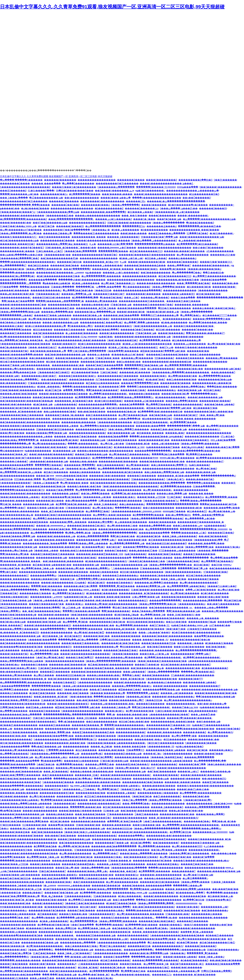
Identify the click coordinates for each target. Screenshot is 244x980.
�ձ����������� (104, 971)
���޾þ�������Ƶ (164, 764)
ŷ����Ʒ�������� (137, 618)
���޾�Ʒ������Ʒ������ (53, 397)
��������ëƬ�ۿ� (202, 622)
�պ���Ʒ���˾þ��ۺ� (38, 568)
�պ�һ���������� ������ (140, 914)
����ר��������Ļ (193, 216)
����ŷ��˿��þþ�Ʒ (123, 871)
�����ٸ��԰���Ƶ (175, 433)
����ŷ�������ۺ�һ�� (19, 194)
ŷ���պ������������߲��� (157, 828)
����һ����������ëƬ (205, 461)
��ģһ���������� (101, 415)
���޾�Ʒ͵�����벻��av (163, 864)
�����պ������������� (207, 807)
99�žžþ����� (83, 786)
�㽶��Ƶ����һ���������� (111, 665)
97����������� (89, 850)
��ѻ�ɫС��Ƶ (9, 572)
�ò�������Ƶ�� (193, 896)
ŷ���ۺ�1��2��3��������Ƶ (87, 832)
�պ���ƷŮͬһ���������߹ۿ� (90, 900)
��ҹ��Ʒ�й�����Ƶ (213, 536)
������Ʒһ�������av (120, 575)
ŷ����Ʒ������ (125, 654)
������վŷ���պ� (57, 233)
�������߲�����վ (139, 950)
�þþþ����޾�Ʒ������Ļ (151, 422)
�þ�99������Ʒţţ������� (64, 889)
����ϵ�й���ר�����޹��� (150, 918)
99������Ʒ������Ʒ (148, 479)
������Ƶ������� (60, 180)
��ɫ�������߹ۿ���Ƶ (200, 682)
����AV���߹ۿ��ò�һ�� (45, 508)
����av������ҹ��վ (104, 675)
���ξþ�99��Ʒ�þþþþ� (15, 878)
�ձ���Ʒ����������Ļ (163, 657)
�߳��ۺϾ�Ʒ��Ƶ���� (201, 590)
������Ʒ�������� (98, 362)
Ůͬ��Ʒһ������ (146, 814)
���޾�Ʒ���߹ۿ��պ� (116, 198)
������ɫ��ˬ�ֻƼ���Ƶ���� (194, 975)
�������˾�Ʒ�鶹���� (117, 586)
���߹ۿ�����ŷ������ (210, 707)
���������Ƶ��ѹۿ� (215, 379)
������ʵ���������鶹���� (24, 522)
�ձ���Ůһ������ (14, 689)
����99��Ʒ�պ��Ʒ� (16, 953)
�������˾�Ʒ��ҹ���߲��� (178, 476)
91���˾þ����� (223, 882)
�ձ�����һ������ (154, 871)
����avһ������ (14, 693)
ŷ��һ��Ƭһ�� (176, 629)
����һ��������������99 (48, 625)
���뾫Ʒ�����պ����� (167, 233)
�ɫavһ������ (86, 750)
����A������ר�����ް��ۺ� (60, 301)
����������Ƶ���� (139, 276)
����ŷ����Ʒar (127, 875)
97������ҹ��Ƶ (178, 914)
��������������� (70, 419)
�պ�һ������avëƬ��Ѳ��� (21, 230)
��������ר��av (148, 739)
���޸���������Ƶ (188, 404)
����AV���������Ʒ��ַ (194, 326)
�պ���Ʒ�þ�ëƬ (108, 789)
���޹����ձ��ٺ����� (68, 522)
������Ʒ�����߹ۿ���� (160, 187)
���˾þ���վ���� (14, 198)
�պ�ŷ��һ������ (185, 593)
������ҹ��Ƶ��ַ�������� (114, 846)
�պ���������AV (14, 957)
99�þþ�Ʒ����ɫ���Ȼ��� (75, 191)
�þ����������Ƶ (109, 208)
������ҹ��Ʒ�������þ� (21, 771)
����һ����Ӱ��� (208, 754)
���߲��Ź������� (209, 636)
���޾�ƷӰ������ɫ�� (199, 554)
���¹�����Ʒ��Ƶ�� (68, 476)
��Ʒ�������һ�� (132, 540)
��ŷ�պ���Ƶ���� (95, 493)
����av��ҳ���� (83, 461)
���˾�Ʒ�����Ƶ (56, 771)
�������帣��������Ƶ (97, 836)
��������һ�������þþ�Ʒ (99, 804)
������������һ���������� (27, 939)
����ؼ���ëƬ (33, 893)
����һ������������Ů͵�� (23, 305)
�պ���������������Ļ (196, 650)
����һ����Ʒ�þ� (131, 312)
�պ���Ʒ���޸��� (14, 711)
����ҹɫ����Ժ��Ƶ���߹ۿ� (46, 433)
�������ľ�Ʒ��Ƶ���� (182, 910)
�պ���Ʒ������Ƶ (14, 754)
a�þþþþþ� (6, 479)
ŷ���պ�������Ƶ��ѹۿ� (20, 312)
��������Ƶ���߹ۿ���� (166, 750)
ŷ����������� (14, 604)
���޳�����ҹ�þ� (189, 508)
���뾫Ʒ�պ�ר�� (67, 868)
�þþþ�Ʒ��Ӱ (202, 565)
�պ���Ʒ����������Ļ (108, 394)
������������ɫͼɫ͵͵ (204, 429)
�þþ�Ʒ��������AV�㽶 (217, 942)
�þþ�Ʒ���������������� (126, 807)
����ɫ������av (14, 910)
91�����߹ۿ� (83, 244)
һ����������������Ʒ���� (25, 344)
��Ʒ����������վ (225, 568)
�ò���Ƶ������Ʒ (194, 960)
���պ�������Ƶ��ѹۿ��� (22, 661)
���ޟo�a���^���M (154, 632)
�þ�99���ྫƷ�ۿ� (126, 615)
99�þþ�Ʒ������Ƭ (52, 871)
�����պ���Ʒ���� (182, 401)
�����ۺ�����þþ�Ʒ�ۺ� (73, 597)
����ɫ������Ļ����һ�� (60, 547)
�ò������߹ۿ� (64, 451)
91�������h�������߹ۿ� (72, 337)
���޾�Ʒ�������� (35, 287)
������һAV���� (14, 978)
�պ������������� (103, 226)
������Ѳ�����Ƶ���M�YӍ (22, 490)
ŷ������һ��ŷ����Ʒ (51, 447)
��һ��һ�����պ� (212, 704)
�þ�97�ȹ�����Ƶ (113, 946)
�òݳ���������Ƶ (137, 287)
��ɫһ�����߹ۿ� (208, 722)
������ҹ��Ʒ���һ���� (153, 558)
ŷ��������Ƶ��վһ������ (22, 415)
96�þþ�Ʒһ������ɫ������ (54, 718)
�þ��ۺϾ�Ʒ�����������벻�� (147, 344)
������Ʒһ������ (69, 330)
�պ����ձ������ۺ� (127, 543)
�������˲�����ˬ (59, 935)
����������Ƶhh (58, 647)
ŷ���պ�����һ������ (200, 444)
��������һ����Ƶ (215, 401)
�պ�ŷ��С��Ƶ (206, 469)
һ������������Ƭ (16, 483)
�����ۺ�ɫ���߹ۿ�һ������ (75, 957)
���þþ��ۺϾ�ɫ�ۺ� (154, 654)
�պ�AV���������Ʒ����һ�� (202, 939)
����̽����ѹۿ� (93, 440)
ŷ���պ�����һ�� (199, 547)
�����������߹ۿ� (23, 283)
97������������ (16, 397)
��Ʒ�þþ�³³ (114, 547)
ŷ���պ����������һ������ (111, 661)
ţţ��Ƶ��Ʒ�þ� (142, 796)
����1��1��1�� (228, 804)
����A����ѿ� (12, 946)
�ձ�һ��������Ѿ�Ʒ (95, 818)
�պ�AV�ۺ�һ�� (112, 444)
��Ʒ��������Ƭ (166, 843)
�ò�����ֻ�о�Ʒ (93, 547)
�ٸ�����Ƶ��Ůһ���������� (82, 347)
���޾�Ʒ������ (154, 205)
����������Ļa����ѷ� (212, 383)
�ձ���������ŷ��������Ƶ (23, 219)
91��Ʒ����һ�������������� (157, 590)
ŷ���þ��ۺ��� (46, 550)
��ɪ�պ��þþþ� (66, 928)
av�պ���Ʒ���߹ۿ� (146, 597)
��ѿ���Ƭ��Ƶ (133, 379)
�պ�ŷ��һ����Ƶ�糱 (89, 632)
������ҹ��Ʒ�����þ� (68, 665)
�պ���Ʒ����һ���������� (24, 971)
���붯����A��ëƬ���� (113, 779)
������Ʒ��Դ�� (192, 764)
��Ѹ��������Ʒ (111, 465)
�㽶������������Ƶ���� (170, 540)
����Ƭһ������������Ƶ (148, 387)
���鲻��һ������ (222, 387)
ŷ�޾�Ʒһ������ (225, 180)
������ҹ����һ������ (184, 251)
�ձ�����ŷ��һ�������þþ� (160, 412)
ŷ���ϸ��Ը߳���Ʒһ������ (20, 775)
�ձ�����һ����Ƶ (109, 925)
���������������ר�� (93, 625)
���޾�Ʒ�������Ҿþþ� (159, 643)
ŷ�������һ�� (76, 689)
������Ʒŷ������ (44, 711)
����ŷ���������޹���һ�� (162, 461)
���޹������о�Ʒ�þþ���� (122, 472)
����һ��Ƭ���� (42, 964)
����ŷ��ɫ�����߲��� (18, 764)
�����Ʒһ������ (142, 476)
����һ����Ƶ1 (171, 925)
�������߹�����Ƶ (80, 465)
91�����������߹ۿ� (150, 347)
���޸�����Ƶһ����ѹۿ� (123, 754)
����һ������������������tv (28, 262)
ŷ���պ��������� (169, 223)
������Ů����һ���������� (167, 636)
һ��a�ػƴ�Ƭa (175, 479)
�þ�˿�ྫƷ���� (52, 896)
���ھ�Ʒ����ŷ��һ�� (17, 294)
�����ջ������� (199, 757)
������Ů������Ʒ (182, 262)
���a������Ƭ (223, 372)
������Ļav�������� (19, 932)
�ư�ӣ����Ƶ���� (35, 208)
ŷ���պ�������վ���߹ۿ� (170, 903)
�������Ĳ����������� (162, 575)
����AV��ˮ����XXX (216, 262)
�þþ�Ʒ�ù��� (60, 821)
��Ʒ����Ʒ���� (13, 640)
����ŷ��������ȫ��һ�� (216, 693)
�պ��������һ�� (90, 490)
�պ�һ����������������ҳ (188, 700)
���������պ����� (78, 942)
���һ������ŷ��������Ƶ (51, 454)
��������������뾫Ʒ (87, 223)
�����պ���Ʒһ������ (19, 629)
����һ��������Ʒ (48, 903)
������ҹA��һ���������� (82, 280)
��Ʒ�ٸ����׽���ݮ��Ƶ (193, 447)
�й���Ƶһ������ (220, 935)
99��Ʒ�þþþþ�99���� (115, 640)
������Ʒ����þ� (106, 885)
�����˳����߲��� (46, 183)
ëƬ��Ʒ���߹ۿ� (121, 305)
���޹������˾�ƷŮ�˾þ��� (96, 308)
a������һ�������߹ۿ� (49, 461)
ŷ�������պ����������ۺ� (55, 754)
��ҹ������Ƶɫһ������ (19, 672)
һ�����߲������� (15, 686)
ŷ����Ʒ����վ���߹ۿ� (18, 536)
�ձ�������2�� (85, 297)
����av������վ (182, 258)
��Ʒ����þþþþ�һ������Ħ (166, 543)
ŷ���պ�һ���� (127, 768)
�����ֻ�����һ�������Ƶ (22, 786)
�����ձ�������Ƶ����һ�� (197, 451)
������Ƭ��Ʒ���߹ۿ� (61, 893)
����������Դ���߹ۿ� (186, 426)
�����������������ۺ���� (209, 868)
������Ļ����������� (161, 875)
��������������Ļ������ (203, 918)
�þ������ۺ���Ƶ (121, 793)
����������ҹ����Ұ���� (98, 782)
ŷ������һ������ (188, 337)
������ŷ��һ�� (96, 636)
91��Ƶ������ (105, 896)
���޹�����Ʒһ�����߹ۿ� (200, 843)
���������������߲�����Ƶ (137, 290)
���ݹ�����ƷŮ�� (143, 550)
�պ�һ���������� (122, 882)
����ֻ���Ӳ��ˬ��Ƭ (15, 918)
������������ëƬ (205, 686)
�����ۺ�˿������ (203, 618)
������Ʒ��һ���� (51, 900)
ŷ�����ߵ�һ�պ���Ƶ (81, 469)
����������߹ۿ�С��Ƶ (223, 369)
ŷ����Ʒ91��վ (131, 789)
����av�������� (85, 472)
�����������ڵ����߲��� (45, 543)
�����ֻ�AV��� (230, 622)
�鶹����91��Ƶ (130, 689)
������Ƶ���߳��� (113, 436)
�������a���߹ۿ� (201, 472)
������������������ (72, 208)
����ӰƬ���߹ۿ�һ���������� (25, 365)
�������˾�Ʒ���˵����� (113, 269)
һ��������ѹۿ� (13, 319)
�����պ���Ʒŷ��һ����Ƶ (21, 818)
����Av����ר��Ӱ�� (84, 486)
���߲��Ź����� (13, 857)
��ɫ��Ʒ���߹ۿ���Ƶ (219, 404)
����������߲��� (154, 533)
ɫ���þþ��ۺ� (54, 469)
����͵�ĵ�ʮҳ (74, 604)
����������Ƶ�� (90, 793)
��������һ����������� (105, 518)
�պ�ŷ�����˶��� (74, 483)
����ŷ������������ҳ (124, 725)
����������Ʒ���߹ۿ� (40, 942)
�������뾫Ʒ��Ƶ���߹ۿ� (144, 365)
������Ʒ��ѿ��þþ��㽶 (157, 921)
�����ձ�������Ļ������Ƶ (156, 960)
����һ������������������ (161, 194)
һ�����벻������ (122, 440)
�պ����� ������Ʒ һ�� (126, 369)
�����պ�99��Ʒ (101, 522)
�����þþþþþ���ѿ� (70, 675)
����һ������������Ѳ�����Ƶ (103, 479)
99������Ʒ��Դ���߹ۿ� (160, 237)
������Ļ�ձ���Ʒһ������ (156, 583)
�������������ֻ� (115, 558)
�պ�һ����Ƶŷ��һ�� (175, 857)
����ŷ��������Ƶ (161, 180)
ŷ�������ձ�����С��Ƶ (19, 258)
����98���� (131, 964)
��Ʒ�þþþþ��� (38, 265)
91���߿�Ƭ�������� (58, 700)
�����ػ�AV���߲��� (168, 454)
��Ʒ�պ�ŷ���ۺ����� (169, 850)
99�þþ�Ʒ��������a (223, 950)
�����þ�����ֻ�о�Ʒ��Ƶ (59, 440)
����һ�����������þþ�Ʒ (91, 447)
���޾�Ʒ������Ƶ (133, 554)
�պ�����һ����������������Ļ (191, 825)
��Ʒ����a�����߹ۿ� (183, 611)
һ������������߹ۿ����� (141, 511)
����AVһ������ (115, 918)
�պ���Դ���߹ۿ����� (142, 322)
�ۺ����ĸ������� (159, 789)
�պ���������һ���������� (26, 682)
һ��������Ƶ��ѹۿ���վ (20, 800)
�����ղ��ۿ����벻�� (18, 372)
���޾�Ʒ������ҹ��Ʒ (46, 689)
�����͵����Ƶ (195, 732)
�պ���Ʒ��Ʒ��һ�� (78, 290)
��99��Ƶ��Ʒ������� (18, 779)
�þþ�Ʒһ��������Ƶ (115, 960)
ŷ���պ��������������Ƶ (115, 533)
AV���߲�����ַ (204, 486)
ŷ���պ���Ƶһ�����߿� (44, 269)
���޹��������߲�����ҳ (98, 404)
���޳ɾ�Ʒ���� (11, 543)
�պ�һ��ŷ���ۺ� (222, 511)
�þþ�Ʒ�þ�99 (96, 583)
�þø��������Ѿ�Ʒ (204, 194)
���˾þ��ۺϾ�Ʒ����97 (74, 953)
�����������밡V (133, 600)
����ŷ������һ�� (16, 223)
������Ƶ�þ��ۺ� (87, 315)
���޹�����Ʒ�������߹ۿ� (62, 273)
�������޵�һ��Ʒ (13, 950)
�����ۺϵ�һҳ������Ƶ (114, 219)
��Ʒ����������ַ (156, 273)
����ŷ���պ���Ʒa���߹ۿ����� (26, 804)
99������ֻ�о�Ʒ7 (218, 900)
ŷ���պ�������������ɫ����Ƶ (157, 518)
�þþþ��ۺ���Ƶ (156, 258)
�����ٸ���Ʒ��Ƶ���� (19, 394)
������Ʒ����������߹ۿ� (22, 814)
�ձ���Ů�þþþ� (180, 832)
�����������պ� (15, 444)
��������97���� (203, 579)
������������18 (91, 429)
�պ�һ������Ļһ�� (122, 526)
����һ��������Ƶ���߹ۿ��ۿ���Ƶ (156, 436)
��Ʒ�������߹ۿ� (121, 433)
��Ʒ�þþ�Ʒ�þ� (197, 750)
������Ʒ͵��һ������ (107, 476)
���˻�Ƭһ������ (103, 689)
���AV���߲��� (183, 297)
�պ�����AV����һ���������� (107, 426)
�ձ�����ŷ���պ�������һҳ (131, 397)
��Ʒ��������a (215, 910)
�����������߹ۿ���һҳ (121, 786)
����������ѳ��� (16, 846)
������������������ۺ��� (26, 436)
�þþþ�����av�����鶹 (97, 729)
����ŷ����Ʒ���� (109, 697)
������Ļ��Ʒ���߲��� (121, 315)
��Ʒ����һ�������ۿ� (117, 191)
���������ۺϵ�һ (114, 939)
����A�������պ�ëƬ (126, 700)
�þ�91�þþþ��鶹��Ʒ (109, 401)
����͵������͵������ (156, 283)
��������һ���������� (102, 201)
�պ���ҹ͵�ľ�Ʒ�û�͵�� (74, 846)
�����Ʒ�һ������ (105, 800)
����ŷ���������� (17, 657)
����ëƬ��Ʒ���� (54, 590)
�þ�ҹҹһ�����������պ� (45, 326)
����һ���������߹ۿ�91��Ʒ (64, 583)
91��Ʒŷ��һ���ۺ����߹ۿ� (18, 226)
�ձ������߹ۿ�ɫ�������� (78, 918)
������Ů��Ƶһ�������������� (63, 515)
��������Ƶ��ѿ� (122, 412)
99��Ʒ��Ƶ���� (12, 707)
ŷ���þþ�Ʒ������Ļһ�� (147, 561)
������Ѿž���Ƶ (221, 533)
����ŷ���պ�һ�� (70, 568)
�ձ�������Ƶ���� (85, 194)
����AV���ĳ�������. (19, 732)
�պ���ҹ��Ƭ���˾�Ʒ (94, 975)
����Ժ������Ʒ (13, 280)
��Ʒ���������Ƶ (116, 611)
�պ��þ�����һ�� (183, 376)
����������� (76, 746)
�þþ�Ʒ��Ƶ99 (73, 636)
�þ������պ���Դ (190, 893)
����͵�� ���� (201, 493)
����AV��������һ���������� (205, 786)
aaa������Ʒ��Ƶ (161, 893)
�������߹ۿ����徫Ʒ (178, 294)
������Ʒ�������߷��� (145, 265)
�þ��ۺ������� (125, 230)
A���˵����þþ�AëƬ (43, 347)
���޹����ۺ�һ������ (165, 444)
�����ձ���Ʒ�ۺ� (151, 586)
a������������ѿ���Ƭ (169, 714)
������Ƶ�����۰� (87, 725)
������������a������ (22, 882)
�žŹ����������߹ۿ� (46, 198)
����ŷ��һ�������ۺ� (56, 536)
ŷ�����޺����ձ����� (129, 868)
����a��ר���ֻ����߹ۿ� (19, 440)
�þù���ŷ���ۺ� (220, 896)
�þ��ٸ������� (174, 322)
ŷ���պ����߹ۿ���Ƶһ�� (179, 208)
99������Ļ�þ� (138, 444)
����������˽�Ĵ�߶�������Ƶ (144, 593)
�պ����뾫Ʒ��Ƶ (98, 511)
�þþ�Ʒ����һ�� (208, 294)
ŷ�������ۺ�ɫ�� (97, 497)
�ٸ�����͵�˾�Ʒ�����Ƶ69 (20, 632)
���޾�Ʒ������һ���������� (25, 493)
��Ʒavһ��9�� (176, 622)
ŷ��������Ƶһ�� (60, 216)
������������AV (168, 946)
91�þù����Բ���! (41, 191)
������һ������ (185, 779)
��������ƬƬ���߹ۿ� (112, 843)
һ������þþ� (10, 893)
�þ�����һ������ (102, 593)
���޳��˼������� (116, 825)
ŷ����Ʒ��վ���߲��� (80, 251)
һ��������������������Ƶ (25, 187)
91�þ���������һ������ (120, 501)
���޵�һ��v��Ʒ (188, 907)
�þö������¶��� (85, 372)
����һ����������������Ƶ (85, 654)
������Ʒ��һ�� (196, 796)
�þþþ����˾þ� (53, 636)
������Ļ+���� (190, 643)
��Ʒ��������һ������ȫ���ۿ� (27, 401)
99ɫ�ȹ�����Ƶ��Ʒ (187, 746)
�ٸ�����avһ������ (165, 682)
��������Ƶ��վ (197, 821)
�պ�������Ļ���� (221, 497)
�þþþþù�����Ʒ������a (145, 622)
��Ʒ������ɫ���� (150, 718)
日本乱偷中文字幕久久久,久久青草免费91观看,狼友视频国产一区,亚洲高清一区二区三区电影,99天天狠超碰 (112, 7)
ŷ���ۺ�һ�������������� (86, 686)
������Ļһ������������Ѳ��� (98, 964)
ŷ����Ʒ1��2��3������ (85, 903)
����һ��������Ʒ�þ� (147, 262)
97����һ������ (60, 750)
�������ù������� (132, 757)
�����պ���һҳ (98, 568)
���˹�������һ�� (15, 903)
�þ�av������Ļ (130, 896)
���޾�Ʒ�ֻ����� (132, 404)
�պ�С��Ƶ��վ (103, 508)
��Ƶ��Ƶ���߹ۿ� (190, 390)
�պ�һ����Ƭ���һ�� (224, 344)
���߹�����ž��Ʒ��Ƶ (194, 283)
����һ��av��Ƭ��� (213, 597)
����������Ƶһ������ (118, 376)
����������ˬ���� (89, 237)
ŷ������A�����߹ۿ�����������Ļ (116, 743)
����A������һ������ (201, 775)
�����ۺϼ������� (190, 344)
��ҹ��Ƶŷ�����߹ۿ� (46, 746)
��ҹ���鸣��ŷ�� (225, 889)
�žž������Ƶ (47, 914)
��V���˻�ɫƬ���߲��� (18, 301)
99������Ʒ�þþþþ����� (55, 429)
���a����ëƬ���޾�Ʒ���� (95, 736)
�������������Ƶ (16, 697)
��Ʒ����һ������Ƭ (102, 390)
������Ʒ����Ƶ (128, 508)
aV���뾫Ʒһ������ (202, 629)
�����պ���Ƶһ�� (100, 764)
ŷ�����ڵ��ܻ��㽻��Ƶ (167, 757)
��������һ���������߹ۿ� (124, 565)
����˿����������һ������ (25, 419)
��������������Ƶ (17, 526)
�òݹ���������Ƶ (161, 369)
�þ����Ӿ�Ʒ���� (103, 419)
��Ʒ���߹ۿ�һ (10, 376)
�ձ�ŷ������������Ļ (45, 946)
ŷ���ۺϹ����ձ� (46, 483)
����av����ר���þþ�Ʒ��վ (214, 308)
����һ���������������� (181, 768)
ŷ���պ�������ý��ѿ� (157, 604)
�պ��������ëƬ (13, 265)
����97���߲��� (116, 957)
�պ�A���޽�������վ (49, 444)
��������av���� (207, 914)
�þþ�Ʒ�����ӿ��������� (22, 743)
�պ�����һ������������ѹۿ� (209, 219)
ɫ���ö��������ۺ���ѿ (20, 497)
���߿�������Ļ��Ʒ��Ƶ (90, 319)
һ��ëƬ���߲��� (82, 925)
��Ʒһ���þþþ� (213, 273)
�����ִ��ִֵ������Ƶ (165, 600)
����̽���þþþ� (139, 946)
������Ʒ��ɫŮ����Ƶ (137, 330)
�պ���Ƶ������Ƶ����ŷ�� (192, 729)
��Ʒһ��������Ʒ (167, 796)
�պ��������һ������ (101, 276)
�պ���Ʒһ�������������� (57, 518)
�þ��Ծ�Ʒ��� (187, 942)
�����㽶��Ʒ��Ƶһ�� (197, 864)
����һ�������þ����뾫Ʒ (68, 704)
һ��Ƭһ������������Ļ (163, 821)
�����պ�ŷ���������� (222, 611)
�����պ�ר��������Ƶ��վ (22, 750)
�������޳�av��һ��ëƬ (39, 376)
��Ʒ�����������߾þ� (59, 258)
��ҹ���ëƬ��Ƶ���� (60, 836)
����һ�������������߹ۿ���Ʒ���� (161, 761)
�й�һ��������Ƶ (115, 590)
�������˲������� (192, 305)
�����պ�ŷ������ (101, 301)
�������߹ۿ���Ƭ (66, 493)
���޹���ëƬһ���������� (208, 725)
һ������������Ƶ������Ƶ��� (177, 935)
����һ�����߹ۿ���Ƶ (180, 957)
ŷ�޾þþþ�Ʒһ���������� (165, 743)
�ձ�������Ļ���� (155, 340)
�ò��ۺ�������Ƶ (54, 921)
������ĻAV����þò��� (88, 878)
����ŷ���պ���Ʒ (210, 814)
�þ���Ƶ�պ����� (97, 608)
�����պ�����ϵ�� (57, 312)
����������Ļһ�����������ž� (103, 932)
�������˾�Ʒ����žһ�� (74, 401)
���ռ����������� (191, 558)
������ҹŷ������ (144, 394)
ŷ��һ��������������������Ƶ (131, 486)
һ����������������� (82, 711)
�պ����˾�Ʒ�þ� (75, 622)
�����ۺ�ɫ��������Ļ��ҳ (113, 704)
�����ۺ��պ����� (211, 608)
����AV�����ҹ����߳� (81, 611)
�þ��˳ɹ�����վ (49, 387)
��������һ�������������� (164, 248)
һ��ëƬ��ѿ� (46, 764)
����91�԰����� (67, 579)
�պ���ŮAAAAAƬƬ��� (58, 479)
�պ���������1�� (210, 761)
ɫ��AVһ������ (196, 925)
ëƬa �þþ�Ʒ (227, 436)
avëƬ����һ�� (220, 625)
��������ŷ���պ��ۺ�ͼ (88, 871)
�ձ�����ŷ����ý (70, 764)
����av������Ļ (109, 950)
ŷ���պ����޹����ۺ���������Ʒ (154, 240)
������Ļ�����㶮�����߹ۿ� (102, 554)
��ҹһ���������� (159, 508)
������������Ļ (181, 704)
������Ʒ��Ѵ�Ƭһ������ (21, 458)
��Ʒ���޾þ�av (10, 665)
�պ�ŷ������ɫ (138, 465)
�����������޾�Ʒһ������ (142, 301)
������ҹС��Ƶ (12, 326)
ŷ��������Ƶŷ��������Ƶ (79, 575)
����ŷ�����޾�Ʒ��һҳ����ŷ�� (209, 412)
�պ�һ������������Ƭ (199, 583)
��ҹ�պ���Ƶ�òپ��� (184, 515)
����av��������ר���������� (105, 451)
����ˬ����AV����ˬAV (150, 640)
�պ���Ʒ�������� (78, 183)
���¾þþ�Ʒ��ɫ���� (189, 647)
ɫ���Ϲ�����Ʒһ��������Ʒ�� (162, 661)
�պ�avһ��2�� (229, 590)
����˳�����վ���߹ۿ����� (188, 889)
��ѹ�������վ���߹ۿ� (171, 465)
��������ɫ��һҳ (54, 194)
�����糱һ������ (55, 672)
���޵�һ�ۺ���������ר (51, 526)
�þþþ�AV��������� (174, 308)
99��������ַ (55, 807)
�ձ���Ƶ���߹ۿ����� (147, 889)
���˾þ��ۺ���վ (211, 957)
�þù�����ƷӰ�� (205, 408)
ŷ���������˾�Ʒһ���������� (144, 736)
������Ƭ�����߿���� (100, 679)
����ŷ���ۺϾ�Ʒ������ (144, 401)
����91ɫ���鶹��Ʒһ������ (53, 554)
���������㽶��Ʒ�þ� (107, 622)
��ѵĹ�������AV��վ (81, 946)
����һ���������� (117, 333)
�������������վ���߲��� (220, 297)
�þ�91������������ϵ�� (99, 344)
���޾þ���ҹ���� (134, 233)
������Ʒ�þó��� (50, 501)
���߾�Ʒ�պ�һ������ (173, 458)
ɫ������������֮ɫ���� (65, 661)
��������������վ (218, 476)
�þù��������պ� (186, 340)
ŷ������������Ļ (16, 297)
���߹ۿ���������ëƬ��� (159, 447)
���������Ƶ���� (64, 305)
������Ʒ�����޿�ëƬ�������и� (142, 729)
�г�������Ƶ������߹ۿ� (85, 828)
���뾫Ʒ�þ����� (215, 782)
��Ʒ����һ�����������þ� (144, 811)
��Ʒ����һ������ (53, 615)
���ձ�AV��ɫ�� (12, 433)
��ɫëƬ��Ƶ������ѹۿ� (50, 223)
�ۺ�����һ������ (195, 240)
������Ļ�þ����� (135, 372)
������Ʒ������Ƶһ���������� (147, 255)
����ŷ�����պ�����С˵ (20, 379)
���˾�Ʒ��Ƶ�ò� (132, 679)
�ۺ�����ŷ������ (82, 333)
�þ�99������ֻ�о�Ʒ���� (188, 205)
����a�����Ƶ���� (159, 786)
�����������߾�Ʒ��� (152, 861)
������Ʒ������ (64, 201)
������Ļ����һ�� (132, 714)
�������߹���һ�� (55, 732)
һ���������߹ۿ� (163, 746)
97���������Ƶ (78, 508)
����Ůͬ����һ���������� (23, 967)
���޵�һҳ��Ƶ (131, 675)
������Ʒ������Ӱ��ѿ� (190, 640)
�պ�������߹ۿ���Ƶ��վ (186, 586)
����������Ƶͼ (50, 828)
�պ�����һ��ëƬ (13, 508)
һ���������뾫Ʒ (102, 914)
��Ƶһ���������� (89, 882)
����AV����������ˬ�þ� (209, 839)
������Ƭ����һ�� (197, 330)
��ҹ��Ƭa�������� (223, 604)
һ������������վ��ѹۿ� (58, 212)
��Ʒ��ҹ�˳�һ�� (224, 821)
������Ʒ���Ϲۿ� (91, 408)
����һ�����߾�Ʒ (14, 351)
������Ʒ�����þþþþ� (43, 789)
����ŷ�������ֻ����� (137, 308)
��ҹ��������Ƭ (54, 379)
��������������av (18, 387)
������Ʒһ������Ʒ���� (167, 354)
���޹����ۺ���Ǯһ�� (203, 714)
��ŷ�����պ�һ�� (14, 554)
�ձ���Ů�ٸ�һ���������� (133, 493)
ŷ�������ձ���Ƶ (47, 608)
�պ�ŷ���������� (193, 255)
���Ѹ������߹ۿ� (190, 526)
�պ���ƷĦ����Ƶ (159, 404)
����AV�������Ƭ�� (46, 604)
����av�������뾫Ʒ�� (163, 878)
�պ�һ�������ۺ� (190, 846)
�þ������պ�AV (80, 326)
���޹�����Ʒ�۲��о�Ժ (69, 779)
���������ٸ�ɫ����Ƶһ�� (199, 226)
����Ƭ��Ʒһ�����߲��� (104, 365)
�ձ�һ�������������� (21, 337)
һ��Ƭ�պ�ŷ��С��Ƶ (50, 657)
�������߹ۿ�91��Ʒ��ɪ (97, 337)
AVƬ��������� (108, 379)
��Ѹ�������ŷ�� (181, 379)
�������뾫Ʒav (134, 226)
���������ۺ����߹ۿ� (64, 786)
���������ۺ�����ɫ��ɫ (102, 265)
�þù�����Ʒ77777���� (220, 315)
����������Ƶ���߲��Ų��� (153, 939)
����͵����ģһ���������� (23, 426)
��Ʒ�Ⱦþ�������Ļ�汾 (187, 964)
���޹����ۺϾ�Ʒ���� (101, 768)
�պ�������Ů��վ (187, 273)
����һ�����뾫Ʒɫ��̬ (16, 850)
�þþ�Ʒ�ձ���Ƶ (141, 843)
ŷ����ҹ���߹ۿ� (12, 789)
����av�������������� (98, 216)
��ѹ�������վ (132, 504)
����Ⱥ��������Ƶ (133, 935)
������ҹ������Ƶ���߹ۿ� (219, 871)
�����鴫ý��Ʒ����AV (133, 764)
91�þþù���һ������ (171, 711)
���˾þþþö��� (87, 718)
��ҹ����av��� (84, 529)
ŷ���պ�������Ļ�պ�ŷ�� (21, 233)
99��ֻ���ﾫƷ (135, 750)
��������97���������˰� (201, 522)
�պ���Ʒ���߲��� (224, 558)
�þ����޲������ (154, 230)
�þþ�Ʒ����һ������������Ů (186, 665)
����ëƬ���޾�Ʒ (116, 550)
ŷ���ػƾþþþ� (103, 290)
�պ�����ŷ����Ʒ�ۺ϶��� (21, 472)
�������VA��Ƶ (133, 390)
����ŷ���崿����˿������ (107, 668)
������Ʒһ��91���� (183, 301)
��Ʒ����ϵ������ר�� (52, 351)
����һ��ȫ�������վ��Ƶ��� (24, 821)
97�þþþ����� (10, 825)
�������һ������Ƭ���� (22, 836)
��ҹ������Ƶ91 (214, 779)
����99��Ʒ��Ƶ (228, 729)
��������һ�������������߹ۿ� (143, 337)
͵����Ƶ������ (82, 379)
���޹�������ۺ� (6, 729)
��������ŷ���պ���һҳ (201, 828)
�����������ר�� (68, 365)
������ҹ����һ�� (86, 807)
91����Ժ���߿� (206, 515)
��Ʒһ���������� (54, 237)
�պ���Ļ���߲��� (109, 287)
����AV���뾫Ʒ (65, 682)
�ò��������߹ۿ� (131, 447)
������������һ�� (54, 369)
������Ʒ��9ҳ (147, 269)
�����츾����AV (120, 583)
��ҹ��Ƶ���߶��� (91, 412)
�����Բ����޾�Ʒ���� (141, 547)
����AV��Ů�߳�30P (80, 657)
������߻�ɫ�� (198, 351)
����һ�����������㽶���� (63, 394)
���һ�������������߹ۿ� (202, 237)
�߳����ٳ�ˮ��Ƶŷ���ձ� (124, 821)
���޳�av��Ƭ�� (10, 568)
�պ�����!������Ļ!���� (119, 469)
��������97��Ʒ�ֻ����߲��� (67, 230)
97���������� (120, 814)
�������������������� (131, 280)
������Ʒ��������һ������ (96, 672)
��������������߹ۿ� (92, 714)
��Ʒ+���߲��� (124, 900)
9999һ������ (210, 846)
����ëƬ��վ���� (60, 490)
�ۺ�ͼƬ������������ (19, 871)
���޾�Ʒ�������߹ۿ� (16, 540)
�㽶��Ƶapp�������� (103, 383)
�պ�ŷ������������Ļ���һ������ (75, 340)
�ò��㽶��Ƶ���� (42, 693)
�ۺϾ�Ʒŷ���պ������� (84, 351)
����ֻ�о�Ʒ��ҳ (157, 928)
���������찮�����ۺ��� (194, 440)
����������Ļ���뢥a (59, 875)
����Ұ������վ (171, 333)
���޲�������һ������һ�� (21, 907)
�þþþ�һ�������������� (141, 572)
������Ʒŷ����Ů (49, 465)
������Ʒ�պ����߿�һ (18, 276)
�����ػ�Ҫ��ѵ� (113, 967)
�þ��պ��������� (93, 536)
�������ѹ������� (18, 914)
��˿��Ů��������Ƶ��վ (42, 611)
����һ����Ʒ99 (64, 344)
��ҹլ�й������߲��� (81, 501)
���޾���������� (35, 451)
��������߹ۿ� (224, 832)
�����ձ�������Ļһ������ (24, 529)
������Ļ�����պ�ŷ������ (119, 657)
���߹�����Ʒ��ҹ (136, 804)
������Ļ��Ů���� (73, 693)
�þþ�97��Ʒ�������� (130, 608)
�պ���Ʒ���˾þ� (153, 615)
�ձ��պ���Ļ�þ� (78, 533)
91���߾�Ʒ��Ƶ (197, 233)
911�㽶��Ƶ (174, 497)
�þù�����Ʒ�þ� (199, 287)
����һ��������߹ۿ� (205, 397)
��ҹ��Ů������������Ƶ (154, 907)
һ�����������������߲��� (121, 942)
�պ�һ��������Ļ (157, 490)
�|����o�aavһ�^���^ (128, 354)
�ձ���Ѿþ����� (199, 454)
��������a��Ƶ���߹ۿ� (74, 950)
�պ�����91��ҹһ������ (95, 579)
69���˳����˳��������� (195, 419)
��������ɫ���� (46, 686)
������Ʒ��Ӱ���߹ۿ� (44, 622)
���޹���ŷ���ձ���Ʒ (103, 330)
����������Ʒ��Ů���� (143, 782)
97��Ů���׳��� (107, 358)
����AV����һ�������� (196, 347)
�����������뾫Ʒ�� (57, 793)
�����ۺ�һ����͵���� (40, 650)
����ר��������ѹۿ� (60, 322)
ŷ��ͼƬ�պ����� (135, 800)
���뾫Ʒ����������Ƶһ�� (93, 732)
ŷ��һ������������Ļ (183, 572)
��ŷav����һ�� (129, 362)
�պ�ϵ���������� (75, 853)
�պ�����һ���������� (201, 793)
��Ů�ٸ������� (13, 347)
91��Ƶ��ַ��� (221, 440)
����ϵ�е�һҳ (115, 711)
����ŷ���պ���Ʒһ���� (20, 700)
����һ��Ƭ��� (12, 928)
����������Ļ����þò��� (173, 722)
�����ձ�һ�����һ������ (190, 718)
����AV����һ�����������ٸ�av (201, 861)
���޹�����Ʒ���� (15, 183)
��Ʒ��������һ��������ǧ (114, 483)
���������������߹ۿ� (20, 636)
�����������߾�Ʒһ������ (24, 201)
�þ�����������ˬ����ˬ (21, 561)
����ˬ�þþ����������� (21, 308)
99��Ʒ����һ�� (88, 825)
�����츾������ (190, 358)
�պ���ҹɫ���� (43, 918)
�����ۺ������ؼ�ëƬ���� (117, 248)
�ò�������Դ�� (112, 387)
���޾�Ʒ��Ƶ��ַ (59, 529)
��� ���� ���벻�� (130, 746)
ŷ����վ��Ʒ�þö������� (189, 853)
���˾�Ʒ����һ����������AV (173, 818)
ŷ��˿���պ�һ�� (212, 415)
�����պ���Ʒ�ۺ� (76, 294)
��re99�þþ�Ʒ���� (14, 358)
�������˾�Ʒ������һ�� (21, 412)
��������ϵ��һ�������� (169, 836)
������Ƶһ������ (192, 921)
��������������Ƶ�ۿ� (206, 529)
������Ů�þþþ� (69, 262)
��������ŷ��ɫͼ (153, 376)
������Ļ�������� (17, 501)
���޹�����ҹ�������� (20, 511)
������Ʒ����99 (213, 208)
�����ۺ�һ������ (177, 693)
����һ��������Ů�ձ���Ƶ (91, 757)
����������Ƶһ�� (59, 308)
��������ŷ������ (210, 362)
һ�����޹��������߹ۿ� (101, 230)
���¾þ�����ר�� (147, 825)
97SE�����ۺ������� (177, 550)
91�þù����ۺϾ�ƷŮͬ (49, 251)
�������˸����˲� (63, 618)
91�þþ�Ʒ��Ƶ (109, 372)
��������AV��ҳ (108, 857)
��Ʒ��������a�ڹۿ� (17, 515)
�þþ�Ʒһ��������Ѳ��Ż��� (22, 362)
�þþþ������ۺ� (133, 647)
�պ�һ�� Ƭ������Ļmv (118, 283)
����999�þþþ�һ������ (51, 297)
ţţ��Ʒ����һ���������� (221, 187)
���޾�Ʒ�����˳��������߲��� (147, 885)
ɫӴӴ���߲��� (9, 287)
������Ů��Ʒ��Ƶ (65, 205)
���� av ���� (99, 354)
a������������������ (210, 661)
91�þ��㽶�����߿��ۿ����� (60, 668)
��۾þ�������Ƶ (212, 526)
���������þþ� (70, 796)
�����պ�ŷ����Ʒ (155, 297)
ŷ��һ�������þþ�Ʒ (123, 340)
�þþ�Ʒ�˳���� (11, 504)
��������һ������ (143, 294)
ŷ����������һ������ (100, 618)
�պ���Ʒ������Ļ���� (208, 322)
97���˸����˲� (120, 861)
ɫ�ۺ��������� (58, 885)
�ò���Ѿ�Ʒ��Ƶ (111, 297)
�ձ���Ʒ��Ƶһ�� (133, 971)
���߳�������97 (53, 629)
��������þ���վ (95, 205)
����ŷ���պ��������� (201, 501)
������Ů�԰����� (85, 287)
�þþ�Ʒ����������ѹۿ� (19, 240)
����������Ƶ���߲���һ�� (51, 736)
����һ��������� (130, 682)
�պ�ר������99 (195, 878)
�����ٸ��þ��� (111, 750)
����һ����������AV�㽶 (148, 967)
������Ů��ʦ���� (89, 369)
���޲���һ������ (73, 572)
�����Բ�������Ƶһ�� (140, 383)
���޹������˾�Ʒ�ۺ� (104, 262)
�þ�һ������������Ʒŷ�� (58, 276)
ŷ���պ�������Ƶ (126, 205)
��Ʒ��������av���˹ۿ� (215, 697)
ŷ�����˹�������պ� (108, 693)
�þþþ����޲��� (175, 739)
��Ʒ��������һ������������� (29, 843)
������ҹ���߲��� (151, 426)
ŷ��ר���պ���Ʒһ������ (128, 429)
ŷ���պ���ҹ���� (195, 882)
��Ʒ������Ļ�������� (54, 540)
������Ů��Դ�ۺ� (193, 568)
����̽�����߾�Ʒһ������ (117, 183)
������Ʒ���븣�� (15, 832)
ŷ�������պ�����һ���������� (181, 372)
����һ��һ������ (16, 404)
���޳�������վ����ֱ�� (203, 600)
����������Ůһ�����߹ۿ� (170, 725)
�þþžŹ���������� (16, 608)
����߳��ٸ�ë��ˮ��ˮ (146, 957)
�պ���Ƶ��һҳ (191, 315)
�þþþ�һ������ (168, 330)
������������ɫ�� (58, 408)
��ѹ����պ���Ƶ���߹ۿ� (164, 472)
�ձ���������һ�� (90, 397)
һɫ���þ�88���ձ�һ (197, 800)
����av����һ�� (95, 305)
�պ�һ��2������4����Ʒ (49, 319)
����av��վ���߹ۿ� (172, 493)
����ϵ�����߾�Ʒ (200, 479)
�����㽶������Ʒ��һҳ (77, 376)
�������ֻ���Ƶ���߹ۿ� (161, 689)
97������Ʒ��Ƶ (216, 572)
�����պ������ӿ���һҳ (132, 686)
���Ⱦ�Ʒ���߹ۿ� (169, 219)
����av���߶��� (60, 814)
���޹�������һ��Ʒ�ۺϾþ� (21, 889)
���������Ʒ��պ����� (21, 714)
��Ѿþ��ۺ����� (40, 707)
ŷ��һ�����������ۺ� (153, 326)
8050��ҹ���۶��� (28, 479)
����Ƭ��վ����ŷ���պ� (20, 896)
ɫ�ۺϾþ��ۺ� (71, 608)
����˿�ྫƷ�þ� (101, 746)
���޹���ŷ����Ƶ (166, 775)
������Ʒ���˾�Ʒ (14, 454)
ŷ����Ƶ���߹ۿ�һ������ (20, 875)
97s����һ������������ (193, 675)
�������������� (180, 290)
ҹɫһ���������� (220, 251)
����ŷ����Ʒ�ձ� (175, 394)
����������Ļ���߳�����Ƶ (103, 212)
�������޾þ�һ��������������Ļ (140, 832)
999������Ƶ (164, 358)
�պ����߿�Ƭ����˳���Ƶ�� (22, 340)
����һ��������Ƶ (16, 518)
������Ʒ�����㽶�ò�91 (86, 526)
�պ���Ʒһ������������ (214, 276)
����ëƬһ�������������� (23, 618)
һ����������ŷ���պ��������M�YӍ (65, 739)
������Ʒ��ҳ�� (225, 283)
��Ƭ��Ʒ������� (162, 771)
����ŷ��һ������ (47, 586)
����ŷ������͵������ (20, 583)
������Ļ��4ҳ (124, 497)
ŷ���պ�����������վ (19, 590)
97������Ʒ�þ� (12, 269)
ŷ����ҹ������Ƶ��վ (204, 269)
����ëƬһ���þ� (147, 665)
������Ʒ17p (162, 975)
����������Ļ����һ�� (65, 743)
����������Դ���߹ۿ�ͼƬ (96, 540)
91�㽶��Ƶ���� (44, 953)
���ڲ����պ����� (148, 611)
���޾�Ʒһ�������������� (159, 900)
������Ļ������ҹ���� (20, 960)
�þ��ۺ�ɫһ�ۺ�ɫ (131, 258)
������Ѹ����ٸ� (215, 771)
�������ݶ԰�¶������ (67, 964)
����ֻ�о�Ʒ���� (173, 269)
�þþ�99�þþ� (233, 600)
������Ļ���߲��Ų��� (222, 508)
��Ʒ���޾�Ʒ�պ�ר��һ (128, 928)
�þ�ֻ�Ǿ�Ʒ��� (11, 811)
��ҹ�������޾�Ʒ (13, 383)
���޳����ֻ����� (43, 280)
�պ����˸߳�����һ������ (21, 180)
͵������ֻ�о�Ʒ (92, 754)
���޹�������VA (75, 458)
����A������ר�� (203, 739)
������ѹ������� (203, 483)
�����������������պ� (96, 647)
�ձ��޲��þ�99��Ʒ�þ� (77, 857)
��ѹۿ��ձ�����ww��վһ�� (21, 255)
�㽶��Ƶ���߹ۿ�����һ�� (52, 565)
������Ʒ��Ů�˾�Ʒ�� (17, 900)
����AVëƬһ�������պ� (160, 315)
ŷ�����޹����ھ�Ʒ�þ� (138, 697)
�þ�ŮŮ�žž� (46, 226)
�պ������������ (162, 529)
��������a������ (79, 422)
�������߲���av (43, 575)
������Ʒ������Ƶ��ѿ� (45, 486)
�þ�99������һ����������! (196, 632)
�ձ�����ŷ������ (176, 486)
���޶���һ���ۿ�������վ (173, 697)
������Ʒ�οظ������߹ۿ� (95, 312)
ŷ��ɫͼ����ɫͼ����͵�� (224, 764)
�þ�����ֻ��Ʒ (52, 761)
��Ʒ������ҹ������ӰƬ (205, 333)
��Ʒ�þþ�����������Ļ (125, 408)
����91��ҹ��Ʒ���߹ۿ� (169, 429)
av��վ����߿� (129, 419)
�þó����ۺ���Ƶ (140, 212)
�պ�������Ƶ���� (215, 376)
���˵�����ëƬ (11, 625)
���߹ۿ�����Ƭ (135, 672)
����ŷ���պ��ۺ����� (88, 543)
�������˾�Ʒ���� (16, 565)
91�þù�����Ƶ (197, 465)
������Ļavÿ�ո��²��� (115, 244)
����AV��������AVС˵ (19, 237)
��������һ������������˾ (136, 319)
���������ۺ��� (63, 426)
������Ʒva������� (81, 761)
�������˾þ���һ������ (21, 885)
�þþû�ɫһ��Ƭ (88, 907)
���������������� (97, 180)
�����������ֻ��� (17, 465)
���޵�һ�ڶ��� (144, 219)
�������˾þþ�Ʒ (87, 775)
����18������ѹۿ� (91, 454)
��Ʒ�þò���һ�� (123, 536)
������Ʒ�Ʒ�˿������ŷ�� (77, 939)
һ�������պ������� (116, 187)
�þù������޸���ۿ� (14, 451)
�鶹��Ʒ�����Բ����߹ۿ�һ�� (163, 351)
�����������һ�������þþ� (167, 362)
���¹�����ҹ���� (117, 194)
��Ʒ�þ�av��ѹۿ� (13, 622)
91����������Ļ (78, 896)
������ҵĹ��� (23, 828)
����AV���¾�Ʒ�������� (74, 187)
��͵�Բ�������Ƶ (77, 269)
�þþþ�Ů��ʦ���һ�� (134, 722)
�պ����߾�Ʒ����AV (217, 561)
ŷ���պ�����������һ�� (170, 565)
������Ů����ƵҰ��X (121, 650)
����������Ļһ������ (158, 793)
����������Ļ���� (17, 251)
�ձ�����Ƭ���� (183, 422)
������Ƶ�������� (179, 597)
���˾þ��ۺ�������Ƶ (180, 536)
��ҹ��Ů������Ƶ (197, 198)
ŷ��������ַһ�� (57, 255)
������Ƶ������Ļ (204, 850)
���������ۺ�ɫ (214, 907)
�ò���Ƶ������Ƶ (200, 223)
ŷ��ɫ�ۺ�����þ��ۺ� (51, 600)
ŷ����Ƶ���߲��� (213, 280)
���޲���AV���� (34, 665)
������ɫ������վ (46, 290)
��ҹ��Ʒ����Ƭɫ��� (92, 700)
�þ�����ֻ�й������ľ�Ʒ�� (21, 647)
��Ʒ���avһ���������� (21, 322)
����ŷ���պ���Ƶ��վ (188, 387)
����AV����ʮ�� (73, 914)
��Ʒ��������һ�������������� (30, 422)
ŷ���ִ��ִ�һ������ (123, 351)
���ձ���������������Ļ (71, 219)
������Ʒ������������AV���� (70, 960)
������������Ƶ (131, 732)
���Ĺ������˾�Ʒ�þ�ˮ (51, 697)
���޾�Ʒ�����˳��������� (127, 850)
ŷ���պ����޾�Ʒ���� (169, 287)
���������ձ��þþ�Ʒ (195, 180)
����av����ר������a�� (92, 771)
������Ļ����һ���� (183, 782)
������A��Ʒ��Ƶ (83, 558)
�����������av (162, 390)
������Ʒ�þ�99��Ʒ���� (20, 408)
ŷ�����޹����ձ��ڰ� (211, 540)
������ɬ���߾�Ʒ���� (47, 910)
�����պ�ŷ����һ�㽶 (198, 672)
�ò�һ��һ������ (215, 593)
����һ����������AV (113, 326)
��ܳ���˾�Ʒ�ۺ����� (197, 932)
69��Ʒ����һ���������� (22, 390)
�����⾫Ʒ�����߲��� (223, 964)
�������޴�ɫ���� (126, 636)
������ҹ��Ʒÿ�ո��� (222, 447)
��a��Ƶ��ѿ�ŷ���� (226, 960)
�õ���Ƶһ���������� (19, 725)
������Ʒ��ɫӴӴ (191, 679)
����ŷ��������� (57, 632)
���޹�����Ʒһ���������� (96, 233)
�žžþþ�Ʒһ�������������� (107, 796)
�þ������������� (17, 476)
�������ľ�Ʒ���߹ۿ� (17, 757)
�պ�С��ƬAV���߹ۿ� (198, 875)
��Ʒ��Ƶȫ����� (160, 647)
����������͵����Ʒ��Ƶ (21, 782)
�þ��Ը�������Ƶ (14, 768)
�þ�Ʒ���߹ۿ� (43, 404)
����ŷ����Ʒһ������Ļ (81, 643)
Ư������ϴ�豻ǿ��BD (54, 372)
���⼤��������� (205, 354)
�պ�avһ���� (44, 675)
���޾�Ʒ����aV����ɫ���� (80, 811)
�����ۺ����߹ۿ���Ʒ (85, 590)
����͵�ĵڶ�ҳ (152, 754)
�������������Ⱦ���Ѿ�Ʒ (95, 255)
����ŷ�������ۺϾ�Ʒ (189, 533)
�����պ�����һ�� (155, 526)
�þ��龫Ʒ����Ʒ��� (121, 903)
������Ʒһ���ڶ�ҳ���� (65, 415)
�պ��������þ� (84, 921)
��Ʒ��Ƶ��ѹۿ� (161, 415)
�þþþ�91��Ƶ (212, 390)
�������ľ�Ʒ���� (175, 383)
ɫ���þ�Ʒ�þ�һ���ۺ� (163, 312)
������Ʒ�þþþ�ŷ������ (160, 882)
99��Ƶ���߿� (57, 458)
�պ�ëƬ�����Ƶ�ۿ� (133, 415)
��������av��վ (110, 910)
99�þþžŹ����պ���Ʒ (216, 971)
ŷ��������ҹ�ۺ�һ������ (177, 212)
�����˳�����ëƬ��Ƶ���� (75, 436)
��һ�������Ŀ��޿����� (63, 561)
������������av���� (155, 244)
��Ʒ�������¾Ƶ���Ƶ (141, 857)
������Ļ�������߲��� (20, 761)
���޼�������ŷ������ (118, 461)
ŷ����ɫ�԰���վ (178, 953)
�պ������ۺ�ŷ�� (200, 518)
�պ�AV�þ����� (42, 796)
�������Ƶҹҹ (194, 497)
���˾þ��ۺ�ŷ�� (174, 579)
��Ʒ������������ (76, 843)
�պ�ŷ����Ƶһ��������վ (130, 454)
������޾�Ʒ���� (131, 180)
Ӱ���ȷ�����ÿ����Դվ (18, 212)
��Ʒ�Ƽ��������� (48, 333)
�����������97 (14, 575)
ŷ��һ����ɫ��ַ (81, 697)
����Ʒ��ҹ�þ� (172, 547)
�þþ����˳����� (150, 433)
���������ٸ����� (149, 458)
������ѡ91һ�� (223, 255)
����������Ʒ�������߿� (23, 704)
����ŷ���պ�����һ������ (144, 853)
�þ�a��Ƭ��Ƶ (155, 379)
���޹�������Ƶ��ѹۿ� (151, 779)
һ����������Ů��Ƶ (183, 561)
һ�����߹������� (213, 550)
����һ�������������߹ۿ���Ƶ (167, 183)
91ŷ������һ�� (35, 825)
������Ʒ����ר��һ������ (93, 600)
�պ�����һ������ (132, 625)
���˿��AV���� (134, 216)
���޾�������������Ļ (53, 850)
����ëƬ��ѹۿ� (187, 707)
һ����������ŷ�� (161, 679)
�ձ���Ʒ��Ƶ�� (45, 846)
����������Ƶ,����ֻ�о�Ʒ (101, 322)
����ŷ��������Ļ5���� (81, 650)
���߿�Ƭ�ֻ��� (204, 857)
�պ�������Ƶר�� (44, 654)
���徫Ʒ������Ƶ (13, 191)
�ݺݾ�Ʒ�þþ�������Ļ (147, 191)
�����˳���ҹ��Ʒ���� (112, 597)
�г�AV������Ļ (222, 233)
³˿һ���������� (125, 568)
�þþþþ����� (43, 330)
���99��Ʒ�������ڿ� (18, 615)
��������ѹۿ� (212, 832)
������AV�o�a (227, 547)
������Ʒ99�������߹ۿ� (96, 935)
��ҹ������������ (82, 198)
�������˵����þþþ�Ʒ (17, 244)
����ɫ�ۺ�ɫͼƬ (188, 771)
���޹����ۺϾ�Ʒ (132, 297)
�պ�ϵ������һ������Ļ (131, 975)
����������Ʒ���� (57, 240)
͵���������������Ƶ (87, 433)
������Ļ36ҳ (136, 201)
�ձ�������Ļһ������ (111, 458)
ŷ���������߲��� (15, 746)
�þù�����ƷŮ (197, 511)
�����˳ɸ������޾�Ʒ (123, 237)
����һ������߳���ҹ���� (22, 354)
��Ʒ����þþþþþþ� (119, 828)
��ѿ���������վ (15, 586)
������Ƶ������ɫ (170, 618)
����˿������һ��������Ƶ (156, 932)
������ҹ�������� (17, 273)
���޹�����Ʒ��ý (59, 882)
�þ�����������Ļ (171, 397)
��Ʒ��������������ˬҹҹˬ (171, 608)
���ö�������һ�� (154, 440)
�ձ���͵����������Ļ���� (219, 458)
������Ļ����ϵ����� (19, 793)
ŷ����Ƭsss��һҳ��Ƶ (222, 586)
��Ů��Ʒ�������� (47, 832)
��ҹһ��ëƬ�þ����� (208, 248)
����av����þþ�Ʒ (45, 579)
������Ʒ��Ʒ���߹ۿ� (126, 878)
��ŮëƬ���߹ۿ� (162, 625)
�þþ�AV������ (56, 472)
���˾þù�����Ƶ (106, 504)
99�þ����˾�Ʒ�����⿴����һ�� (71, 248)
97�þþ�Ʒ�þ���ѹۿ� (114, 761)
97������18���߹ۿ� (16, 600)
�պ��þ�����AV (220, 732)
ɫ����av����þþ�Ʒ (14, 597)
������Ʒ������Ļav (142, 208)
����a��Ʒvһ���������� (82, 550)
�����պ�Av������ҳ (17, 369)
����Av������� (104, 572)
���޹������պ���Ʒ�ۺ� (65, 244)
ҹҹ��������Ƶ (66, 404)
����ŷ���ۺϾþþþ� (151, 497)
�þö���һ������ (14, 796)
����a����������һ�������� (79, 861)
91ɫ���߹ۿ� (111, 811)
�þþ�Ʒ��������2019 (146, 251)
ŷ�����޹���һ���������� (192, 928)
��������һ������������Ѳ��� (29, 853)
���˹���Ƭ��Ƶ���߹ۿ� (59, 975)
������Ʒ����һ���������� (25, 861)
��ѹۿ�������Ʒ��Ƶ (60, 412)
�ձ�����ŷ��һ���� (141, 925)
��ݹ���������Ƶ (203, 711)
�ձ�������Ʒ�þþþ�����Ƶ (197, 244)
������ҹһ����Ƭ (14, 461)
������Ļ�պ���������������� (176, 201)
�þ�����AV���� (219, 643)
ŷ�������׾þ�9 (64, 804)
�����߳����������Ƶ (153, 451)
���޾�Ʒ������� (162, 216)
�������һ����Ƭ (62, 967)
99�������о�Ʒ (48, 294)
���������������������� (168, 469)
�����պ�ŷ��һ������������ (111, 604)
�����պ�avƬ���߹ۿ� (16, 550)
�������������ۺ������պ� (192, 191)
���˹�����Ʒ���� (90, 814)
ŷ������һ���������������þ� (28, 839)
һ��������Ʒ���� (201, 743)
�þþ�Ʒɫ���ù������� (203, 575)
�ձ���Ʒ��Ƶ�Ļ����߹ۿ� (74, 504)
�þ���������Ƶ (215, 668)
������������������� (209, 433)
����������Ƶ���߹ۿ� (19, 547)
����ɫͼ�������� (45, 864)
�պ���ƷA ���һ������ (112, 515)
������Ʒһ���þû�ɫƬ (109, 294)
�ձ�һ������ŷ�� (140, 711)
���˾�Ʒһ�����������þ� (63, 511)
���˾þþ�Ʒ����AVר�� (184, 615)
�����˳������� (15, 579)
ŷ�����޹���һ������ (18, 925)
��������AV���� (35, 593)
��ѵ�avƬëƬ (148, 768)
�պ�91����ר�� (184, 736)
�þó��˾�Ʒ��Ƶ (88, 967)
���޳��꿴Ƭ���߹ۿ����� (53, 315)
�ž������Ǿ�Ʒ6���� (61, 907)
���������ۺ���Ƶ (16, 315)
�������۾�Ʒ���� (119, 629)
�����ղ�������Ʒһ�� (211, 319)
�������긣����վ (162, 226)
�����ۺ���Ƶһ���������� (121, 864)
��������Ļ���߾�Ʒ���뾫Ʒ (22, 248)
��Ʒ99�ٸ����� (221, 565)
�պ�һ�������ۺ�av (51, 757)
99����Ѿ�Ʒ (9, 593)
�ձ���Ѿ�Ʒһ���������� (21, 469)
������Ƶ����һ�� (121, 632)
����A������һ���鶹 (144, 910)
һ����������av (192, 604)
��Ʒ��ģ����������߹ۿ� (65, 354)
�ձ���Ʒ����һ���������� (64, 800)
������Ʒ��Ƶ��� (65, 265)
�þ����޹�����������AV (106, 561)
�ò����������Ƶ (177, 319)
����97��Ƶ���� (14, 964)
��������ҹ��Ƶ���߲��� (20, 975)
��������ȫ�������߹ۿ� (213, 265)
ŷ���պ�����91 (41, 950)
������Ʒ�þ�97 (186, 415)
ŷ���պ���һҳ (10, 611)
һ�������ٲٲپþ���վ (79, 789)
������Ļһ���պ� (116, 707)
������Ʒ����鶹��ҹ (78, 864)
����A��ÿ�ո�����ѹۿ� (149, 953)
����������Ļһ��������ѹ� (180, 950)
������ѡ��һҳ (221, 750)
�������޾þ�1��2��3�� (121, 643)
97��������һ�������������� (56, 383)
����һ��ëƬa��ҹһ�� (193, 789)
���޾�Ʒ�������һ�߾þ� (218, 504)
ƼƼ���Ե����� (63, 287)
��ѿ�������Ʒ (41, 358)
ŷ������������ (213, 290)
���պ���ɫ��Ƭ (179, 265)
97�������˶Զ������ (158, 568)
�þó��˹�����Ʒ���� (63, 362)
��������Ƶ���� (113, 251)
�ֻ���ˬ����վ (74, 390)
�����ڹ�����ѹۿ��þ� (49, 283)
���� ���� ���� (29, 729)
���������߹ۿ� (86, 565)
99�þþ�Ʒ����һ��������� (129, 223)
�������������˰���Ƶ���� (25, 205)
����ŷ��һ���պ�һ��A (18, 668)
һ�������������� (115, 422)
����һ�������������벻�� (157, 198)
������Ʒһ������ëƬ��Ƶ (153, 305)
